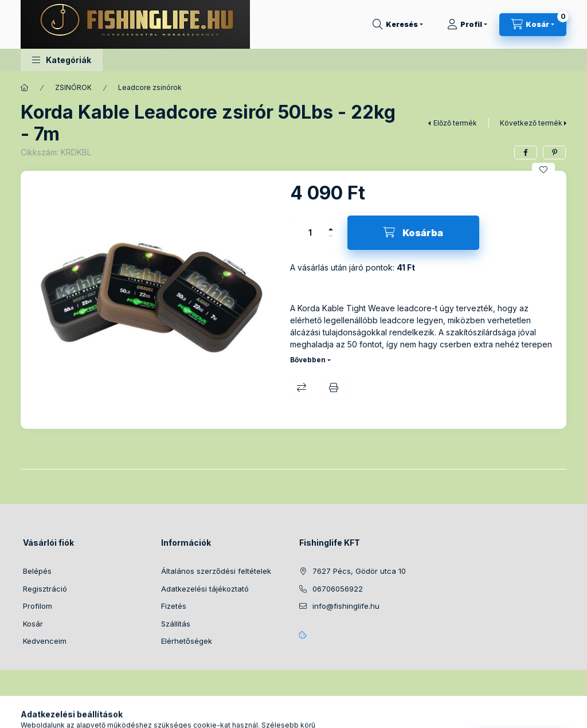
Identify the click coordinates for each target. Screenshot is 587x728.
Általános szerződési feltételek (216, 571)
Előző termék (455, 123)
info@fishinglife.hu (346, 606)
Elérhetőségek (187, 641)
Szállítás (176, 624)
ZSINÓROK (73, 87)
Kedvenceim (45, 641)
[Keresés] (398, 25)
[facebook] (526, 152)
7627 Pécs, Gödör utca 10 (359, 571)
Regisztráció (45, 589)
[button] (62, 60)
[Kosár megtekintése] (533, 25)
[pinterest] (554, 152)
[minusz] (331, 241)
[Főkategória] (25, 88)
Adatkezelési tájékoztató (205, 589)
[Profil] (467, 25)
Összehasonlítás (302, 388)
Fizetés (174, 606)
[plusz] (331, 224)
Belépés (37, 571)
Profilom (38, 606)
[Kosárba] (413, 233)
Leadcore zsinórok (150, 87)
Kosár (33, 624)
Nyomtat (334, 388)
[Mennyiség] (310, 233)
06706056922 (338, 589)
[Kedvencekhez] (543, 170)
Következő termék (531, 123)
